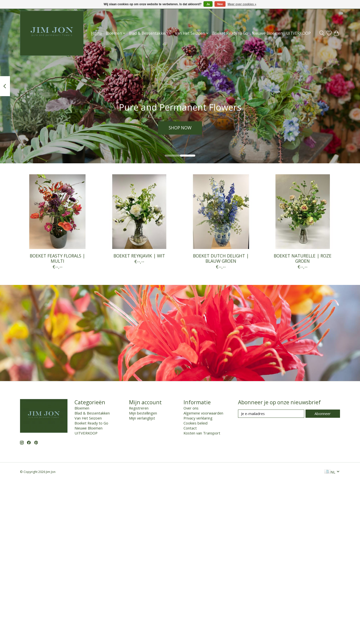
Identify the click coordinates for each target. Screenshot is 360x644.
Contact (190, 428)
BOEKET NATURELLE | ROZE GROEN (303, 258)
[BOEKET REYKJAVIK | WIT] (139, 212)
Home (96, 33)
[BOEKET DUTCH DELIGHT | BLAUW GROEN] (221, 212)
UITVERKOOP (298, 33)
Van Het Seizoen (88, 418)
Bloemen (82, 408)
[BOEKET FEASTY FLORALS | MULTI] (57, 212)
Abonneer (323, 414)
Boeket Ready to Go (230, 33)
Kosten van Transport (202, 433)
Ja (208, 4)
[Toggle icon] (322, 33)
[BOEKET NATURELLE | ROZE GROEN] (303, 212)
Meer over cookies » (242, 4)
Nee (220, 4)
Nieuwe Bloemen (267, 33)
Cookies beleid (195, 423)
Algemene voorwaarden (203, 413)
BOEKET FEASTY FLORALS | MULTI (57, 258)
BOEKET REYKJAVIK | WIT (139, 256)
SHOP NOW (180, 128)
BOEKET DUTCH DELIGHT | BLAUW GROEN (221, 258)
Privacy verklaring (198, 418)
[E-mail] (271, 414)
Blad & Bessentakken (92, 413)
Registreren (139, 408)
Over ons (191, 408)
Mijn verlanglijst (142, 418)
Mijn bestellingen (143, 413)
